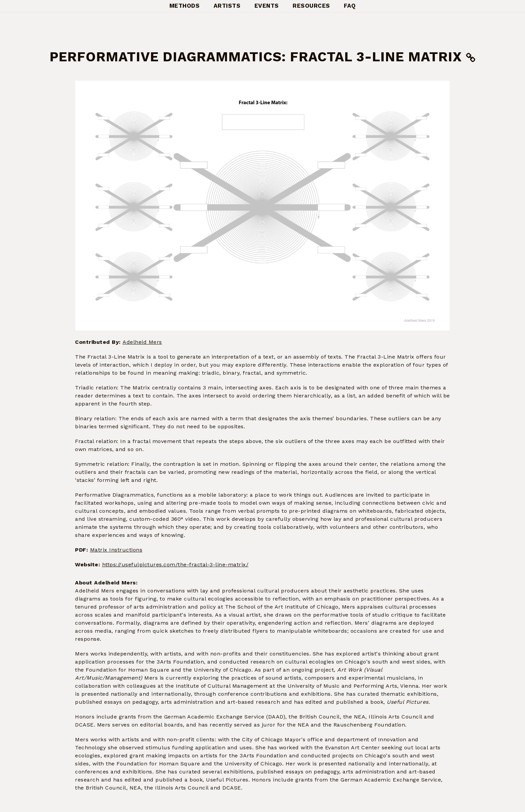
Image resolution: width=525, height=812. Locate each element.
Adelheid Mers (142, 342)
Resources (311, 6)
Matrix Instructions (116, 550)
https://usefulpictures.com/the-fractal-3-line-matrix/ (175, 565)
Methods (185, 6)
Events (267, 6)
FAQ (350, 6)
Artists (227, 6)
